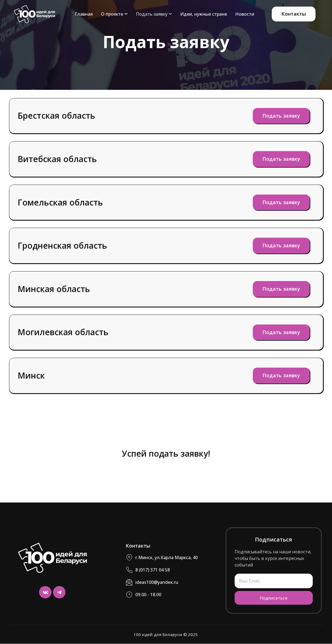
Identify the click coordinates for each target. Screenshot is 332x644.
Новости (245, 14)
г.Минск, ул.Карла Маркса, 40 (162, 558)
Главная (84, 14)
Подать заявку (154, 14)
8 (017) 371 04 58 (148, 570)
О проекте (114, 14)
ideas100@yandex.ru (152, 583)
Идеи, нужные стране (204, 14)
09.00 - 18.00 (143, 595)
